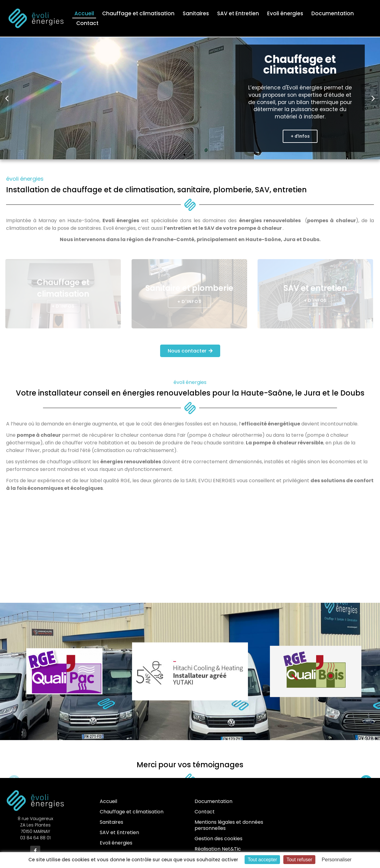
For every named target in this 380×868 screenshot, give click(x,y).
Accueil (84, 13)
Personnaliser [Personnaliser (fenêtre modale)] (337, 860)
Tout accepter (262, 860)
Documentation (333, 13)
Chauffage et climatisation (138, 13)
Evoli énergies (285, 13)
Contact (87, 23)
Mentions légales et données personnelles (229, 825)
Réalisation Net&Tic (218, 849)
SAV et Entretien (238, 13)
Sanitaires (196, 13)
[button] (7, 98)
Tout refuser (299, 860)
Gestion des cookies (219, 839)
